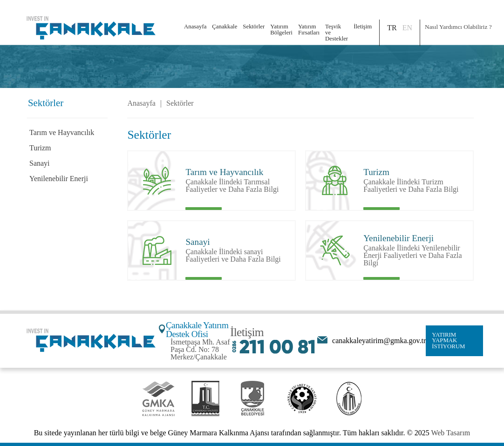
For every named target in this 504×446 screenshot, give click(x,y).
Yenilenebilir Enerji (59, 179)
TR (392, 28)
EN (407, 28)
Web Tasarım (450, 433)
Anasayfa (195, 27)
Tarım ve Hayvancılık (62, 132)
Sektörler (180, 103)
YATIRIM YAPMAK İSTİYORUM (448, 341)
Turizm (40, 148)
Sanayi (40, 163)
